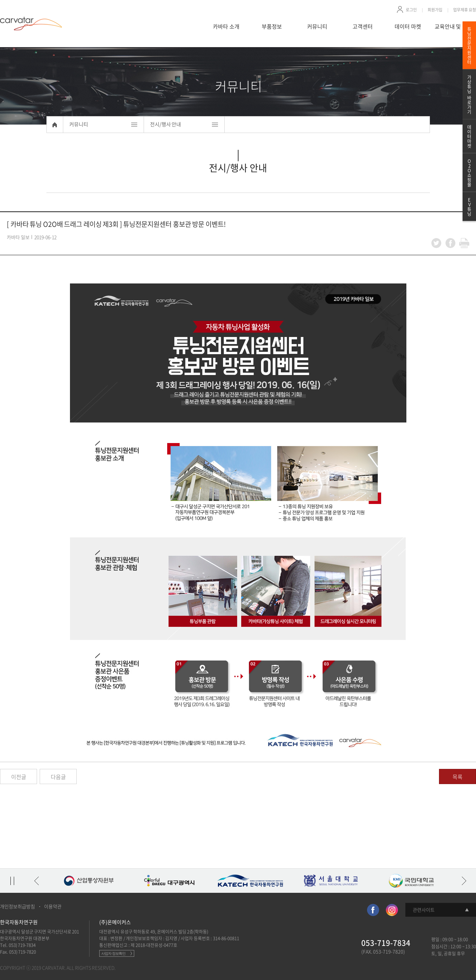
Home (55, 125)
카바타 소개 (226, 26)
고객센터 (363, 26)
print (464, 243)
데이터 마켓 (408, 26)
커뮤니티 (317, 26)
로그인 (411, 10)
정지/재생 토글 (12, 881)
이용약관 (53, 906)
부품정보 (272, 26)
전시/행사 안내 (166, 124)
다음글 (58, 777)
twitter (436, 243)
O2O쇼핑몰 (469, 173)
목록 (457, 777)
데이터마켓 (469, 136)
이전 (36, 881)
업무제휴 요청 (465, 10)
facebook (450, 243)
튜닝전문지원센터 (469, 45)
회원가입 (435, 10)
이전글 (19, 777)
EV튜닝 (469, 207)
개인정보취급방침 (17, 906)
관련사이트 (424, 910)
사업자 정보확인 (113, 953)
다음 (464, 881)
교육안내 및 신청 (453, 26)
